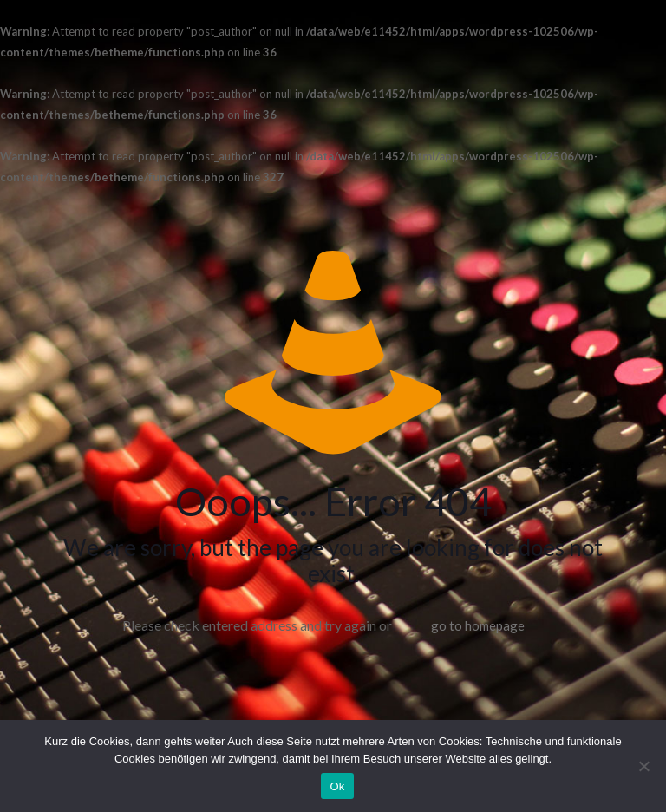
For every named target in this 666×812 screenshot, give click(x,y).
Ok (337, 786)
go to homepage (478, 625)
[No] (644, 766)
